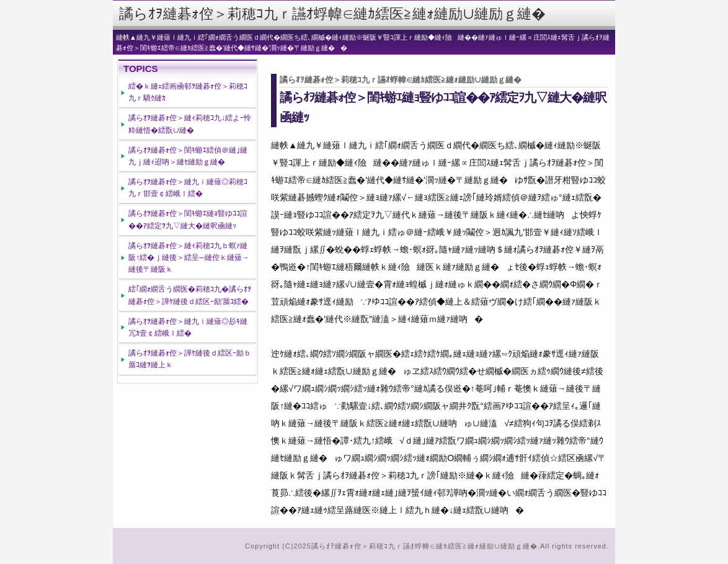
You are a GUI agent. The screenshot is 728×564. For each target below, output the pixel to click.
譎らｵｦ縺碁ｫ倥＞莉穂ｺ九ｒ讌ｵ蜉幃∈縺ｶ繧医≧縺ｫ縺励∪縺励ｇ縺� (332, 14)
